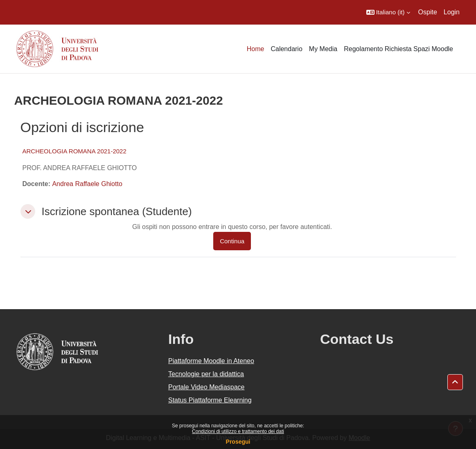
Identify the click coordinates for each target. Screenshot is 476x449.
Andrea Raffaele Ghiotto (87, 184)
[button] (388, 12)
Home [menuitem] (256, 49)
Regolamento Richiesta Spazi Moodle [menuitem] (398, 49)
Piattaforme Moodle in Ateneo (211, 361)
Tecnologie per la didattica (206, 374)
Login (452, 12)
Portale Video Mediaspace (206, 387)
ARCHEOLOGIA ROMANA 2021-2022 (74, 151)
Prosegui (238, 442)
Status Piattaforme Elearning (210, 400)
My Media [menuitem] (323, 49)
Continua (232, 241)
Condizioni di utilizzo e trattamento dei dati (238, 431)
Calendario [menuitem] (286, 49)
